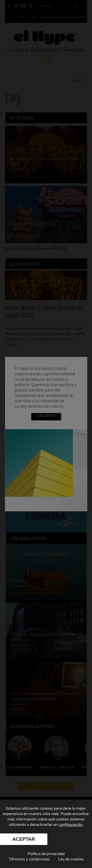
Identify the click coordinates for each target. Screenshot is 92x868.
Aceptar (24, 839)
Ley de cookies (71, 859)
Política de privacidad (46, 854)
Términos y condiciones (29, 859)
